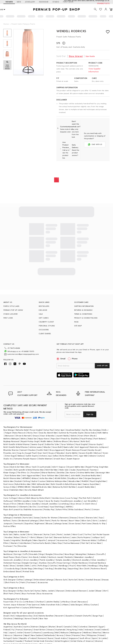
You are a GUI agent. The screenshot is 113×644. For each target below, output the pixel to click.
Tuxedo (7, 540)
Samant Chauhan (28, 450)
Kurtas (47, 534)
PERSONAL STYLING (47, 326)
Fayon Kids (8, 602)
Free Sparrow (33, 605)
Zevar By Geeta (52, 501)
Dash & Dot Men (17, 467)
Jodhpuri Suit (98, 537)
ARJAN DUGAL (61, 478)
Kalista (74, 436)
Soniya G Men (10, 487)
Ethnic (6, 543)
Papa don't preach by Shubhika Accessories (23, 509)
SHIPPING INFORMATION (84, 306)
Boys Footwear (29, 593)
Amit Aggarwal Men (31, 475)
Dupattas (29, 523)
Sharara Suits (61, 580)
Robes (17, 537)
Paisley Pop (49, 509)
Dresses (74, 518)
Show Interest (76, 56)
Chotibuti (40, 602)
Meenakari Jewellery (84, 557)
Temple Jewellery (63, 560)
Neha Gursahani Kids (50, 605)
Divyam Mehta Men (76, 467)
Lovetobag (64, 504)
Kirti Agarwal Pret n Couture (16, 608)
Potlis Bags (43, 566)
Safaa (55, 456)
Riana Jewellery (33, 504)
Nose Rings (69, 554)
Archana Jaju (45, 456)
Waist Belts (82, 566)
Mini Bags (39, 568)
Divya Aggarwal (57, 450)
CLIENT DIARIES (45, 334)
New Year (44, 618)
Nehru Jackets (48, 591)
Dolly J (105, 430)
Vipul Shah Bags (57, 507)
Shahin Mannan (45, 459)
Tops (101, 518)
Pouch (72, 566)
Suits (53, 534)
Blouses (49, 523)
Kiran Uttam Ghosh (87, 436)
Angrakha (16, 540)
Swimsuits (19, 523)
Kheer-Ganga (9, 473)
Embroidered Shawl (12, 571)
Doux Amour (76, 504)
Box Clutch (85, 568)
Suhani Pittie (61, 509)
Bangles (49, 554)
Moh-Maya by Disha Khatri (38, 498)
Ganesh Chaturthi (83, 616)
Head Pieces (9, 557)
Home (6, 24)
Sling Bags (104, 566)
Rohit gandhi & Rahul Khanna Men (29, 470)
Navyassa (82, 602)
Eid (36, 616)
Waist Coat (77, 534)
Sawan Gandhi (86, 453)
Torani (105, 453)
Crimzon (96, 509)
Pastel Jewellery (47, 560)
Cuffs (25, 554)
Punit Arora (8, 484)
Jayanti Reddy (62, 436)
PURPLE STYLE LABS (11, 306)
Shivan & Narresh (23, 436)
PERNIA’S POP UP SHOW (13, 310)
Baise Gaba (91, 433)
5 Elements (23, 507)
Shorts (24, 537)
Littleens (65, 605)
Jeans (74, 537)
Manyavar (10, 436)
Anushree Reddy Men (91, 475)
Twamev (94, 470)
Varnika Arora (58, 498)
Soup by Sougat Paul (26, 453)
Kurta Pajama (84, 537)
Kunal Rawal (83, 470)
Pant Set (85, 543)
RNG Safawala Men (41, 484)
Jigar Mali (83, 456)
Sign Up (90, 414)
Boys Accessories (45, 593)
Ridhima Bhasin (61, 441)
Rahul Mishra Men (23, 484)
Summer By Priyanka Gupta (71, 433)
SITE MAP (78, 326)
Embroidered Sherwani (77, 591)
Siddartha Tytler (52, 444)
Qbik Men (64, 475)
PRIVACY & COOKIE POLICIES (86, 318)
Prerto (88, 509)
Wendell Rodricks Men (42, 487)
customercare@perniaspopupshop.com (23, 354)
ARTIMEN (26, 478)
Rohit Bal (85, 441)
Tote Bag (49, 568)
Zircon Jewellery (31, 560)
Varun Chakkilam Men (13, 490)
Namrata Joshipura (99, 447)
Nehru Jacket (20, 534)
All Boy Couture (91, 605)
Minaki (21, 504)
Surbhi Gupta (32, 456)
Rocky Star (32, 433)
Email (61, 358)
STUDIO (56, 2)
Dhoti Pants (45, 521)
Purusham (36, 473)
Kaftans (7, 521)
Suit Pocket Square (101, 534)
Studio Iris (8, 459)
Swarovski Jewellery (13, 560)
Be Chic (33, 507)
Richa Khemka (66, 456)
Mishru (24, 439)
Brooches (22, 546)
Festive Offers (10, 526)
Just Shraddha (90, 501)
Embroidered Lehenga (44, 580)
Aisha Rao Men (46, 478)
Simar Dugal (10, 456)
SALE (41, 314)
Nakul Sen (32, 439)
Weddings (19, 618)
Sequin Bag (73, 568)
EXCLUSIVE (43, 310)
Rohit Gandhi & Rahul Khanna (17, 444)
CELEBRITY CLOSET (46, 322)
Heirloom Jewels (56, 557)
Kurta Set (73, 580)
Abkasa (35, 478)
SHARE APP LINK (102, 366)
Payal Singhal (82, 444)
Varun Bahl (57, 447)
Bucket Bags (27, 568)
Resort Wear (74, 521)
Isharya (21, 498)
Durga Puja (98, 616)
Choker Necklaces (80, 563)
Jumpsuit (52, 540)
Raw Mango (9, 430)
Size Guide (90, 56)
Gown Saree (75, 523)
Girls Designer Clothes (13, 580)
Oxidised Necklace (97, 563)
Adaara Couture (96, 456)
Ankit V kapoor (59, 467)
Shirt (105, 591)
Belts (27, 566)
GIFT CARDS (44, 318)
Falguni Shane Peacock (15, 433)
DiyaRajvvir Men (75, 478)
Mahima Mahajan (11, 439)
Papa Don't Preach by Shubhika (65, 439)
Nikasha (47, 447)
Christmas (8, 618)
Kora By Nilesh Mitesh (34, 490)
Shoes (12, 566)
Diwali (6, 616)
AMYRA (69, 507)
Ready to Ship (99, 523)
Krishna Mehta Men (86, 473)
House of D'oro (10, 504)
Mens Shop (57, 543)
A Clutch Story (89, 504)
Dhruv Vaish (31, 467)
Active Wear (96, 543)
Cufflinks (102, 540)
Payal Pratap (86, 439)
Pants (60, 534)
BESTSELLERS (44, 306)
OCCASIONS (44, 330)
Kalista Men (9, 481)
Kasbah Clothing (23, 481)
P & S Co (19, 602)
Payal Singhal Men (98, 481)
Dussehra (70, 616)
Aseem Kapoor (73, 459)
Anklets (44, 557)
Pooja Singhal (36, 430)
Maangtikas (81, 554)
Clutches (53, 566)
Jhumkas (43, 563)
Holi (12, 616)
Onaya (36, 436)
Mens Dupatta (40, 540)
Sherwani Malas (89, 540)
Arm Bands (34, 557)
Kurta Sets (28, 518)
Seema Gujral (37, 444)
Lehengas (8, 518)
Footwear (8, 546)
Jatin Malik (75, 475)
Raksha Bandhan (46, 616)
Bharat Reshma (48, 473)
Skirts (95, 521)
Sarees (37, 518)
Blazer (99, 591)
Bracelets (34, 554)
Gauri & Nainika (47, 436)
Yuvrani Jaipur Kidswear (14, 605)
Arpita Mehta (72, 453)
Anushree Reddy (73, 430)
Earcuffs (101, 554)
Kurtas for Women (50, 518)
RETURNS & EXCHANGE (83, 310)
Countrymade (44, 467)
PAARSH (85, 481)
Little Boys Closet (69, 602)
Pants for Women (60, 521)
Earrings (18, 554)
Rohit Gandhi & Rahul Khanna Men (66, 484)
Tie (15, 546)
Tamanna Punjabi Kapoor (25, 459)
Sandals (20, 566)
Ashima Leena (36, 447)
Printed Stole (28, 571)
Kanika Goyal (94, 450)
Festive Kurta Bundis (42, 543)
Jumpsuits (8, 523)
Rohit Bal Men (52, 470)
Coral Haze (43, 507)
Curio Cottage (10, 498)
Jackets (103, 521)
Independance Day (24, 616)
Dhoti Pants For (12, 582)
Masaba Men (74, 481)
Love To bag (72, 498)
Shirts (30, 534)
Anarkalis (17, 518)
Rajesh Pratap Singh (30, 441)
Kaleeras (92, 554)
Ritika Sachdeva (76, 509)
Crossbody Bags (13, 568)
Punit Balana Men (13, 475)
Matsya (97, 453)
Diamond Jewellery (81, 560)
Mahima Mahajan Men (57, 481)
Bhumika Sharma (11, 450)
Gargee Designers (92, 478)
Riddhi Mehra (47, 441)
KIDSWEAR (44, 2)
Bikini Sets (86, 521)
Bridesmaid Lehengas (29, 521)
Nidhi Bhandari (10, 507)
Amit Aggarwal (82, 447)
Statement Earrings (12, 563)
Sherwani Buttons (62, 537)
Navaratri (60, 616)
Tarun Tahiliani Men (50, 475)
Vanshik (9, 470)
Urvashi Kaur (59, 459)
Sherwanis (64, 518)
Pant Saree (87, 523)
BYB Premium (36, 608)
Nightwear (40, 523)
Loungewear (75, 540)
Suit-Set (48, 537)
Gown (81, 518)
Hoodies (9, 537)
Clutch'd (96, 498)
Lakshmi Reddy (52, 602)
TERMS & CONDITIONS (83, 314)
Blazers (40, 537)
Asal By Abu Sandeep (91, 430)
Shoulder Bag (60, 568)
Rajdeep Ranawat (11, 441)
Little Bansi (29, 602)
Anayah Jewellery (49, 504)
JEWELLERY (30, 2)
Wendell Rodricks (71, 31)
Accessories (62, 540)
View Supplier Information (95, 70)
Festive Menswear (72, 543)
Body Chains (22, 557)
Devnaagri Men (103, 473)
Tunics (15, 521)
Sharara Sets (91, 518)
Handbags (63, 566)
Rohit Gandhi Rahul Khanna (16, 447)
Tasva (6, 467)
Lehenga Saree (61, 523)
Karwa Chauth (31, 618)
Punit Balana (99, 439)
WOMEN (9, 2)
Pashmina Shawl (98, 568)
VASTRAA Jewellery (22, 501)
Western (14, 543)
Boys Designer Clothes (13, 591)
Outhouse (8, 501)
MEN (19, 2)
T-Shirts (32, 537)
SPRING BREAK (24, 487)
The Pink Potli (85, 498)
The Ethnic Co (23, 473)
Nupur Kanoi (44, 439)
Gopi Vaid (42, 453)
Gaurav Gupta (96, 444)
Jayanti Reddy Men (86, 487)
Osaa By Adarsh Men (48, 433)
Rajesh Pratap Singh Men (97, 467)
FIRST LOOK (8, 318)
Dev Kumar (71, 473)
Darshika (61, 473)
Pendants (69, 557)
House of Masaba (56, 453)
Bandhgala (27, 540)
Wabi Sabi (64, 470)
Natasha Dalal (22, 430)
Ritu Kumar (74, 441)
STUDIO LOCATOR (11, 314)
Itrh (75, 456)
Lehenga (28, 580)
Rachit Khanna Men (12, 478)
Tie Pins (88, 534)
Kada (6, 566)
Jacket (91, 591)
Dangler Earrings (30, 563)
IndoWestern (25, 543)
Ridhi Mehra (103, 433)
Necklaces (8, 554)
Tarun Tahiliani (67, 444)
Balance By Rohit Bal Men (64, 487)
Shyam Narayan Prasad (76, 450)
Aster (35, 501)
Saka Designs (76, 605)
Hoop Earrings (64, 563)
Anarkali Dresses (93, 580)
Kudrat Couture (39, 481)
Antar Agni (60, 430)
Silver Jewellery (98, 560)
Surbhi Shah (43, 450)
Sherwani (38, 534)
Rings (42, 554)
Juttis (34, 566)
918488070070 (103, 3)
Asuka (73, 470)
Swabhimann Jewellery (71, 501)
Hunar (41, 501)
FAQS (76, 322)
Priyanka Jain (9, 453)
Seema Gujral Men (91, 484)
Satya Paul (49, 430)
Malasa (21, 456)
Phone (74, 358)
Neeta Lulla (68, 447)
